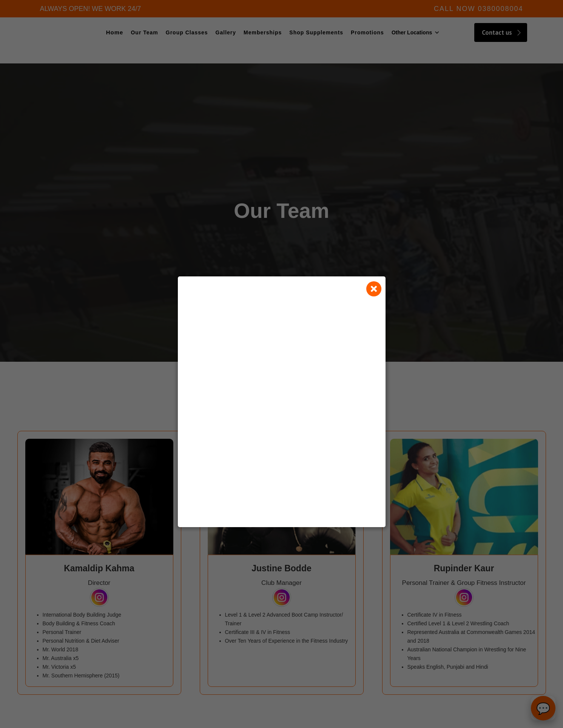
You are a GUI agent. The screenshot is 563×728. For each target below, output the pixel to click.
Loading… (282, 412)
